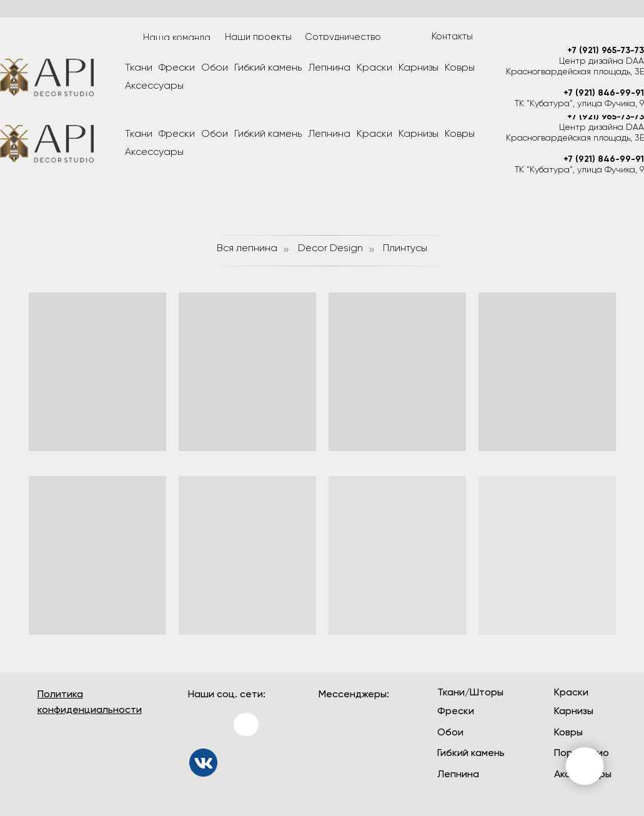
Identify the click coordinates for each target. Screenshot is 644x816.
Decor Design (330, 249)
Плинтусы (405, 249)
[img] (203, 763)
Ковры (460, 134)
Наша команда (177, 38)
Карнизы (419, 134)
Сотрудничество (343, 37)
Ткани (139, 134)
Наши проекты (258, 37)
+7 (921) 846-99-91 (604, 159)
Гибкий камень (268, 134)
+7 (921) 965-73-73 (606, 117)
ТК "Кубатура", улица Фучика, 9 (579, 170)
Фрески (177, 134)
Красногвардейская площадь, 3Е (575, 138)
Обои (215, 134)
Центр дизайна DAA (602, 127)
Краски (374, 134)
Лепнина (329, 134)
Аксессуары (154, 152)
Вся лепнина (247, 249)
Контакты (452, 37)
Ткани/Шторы (470, 693)
